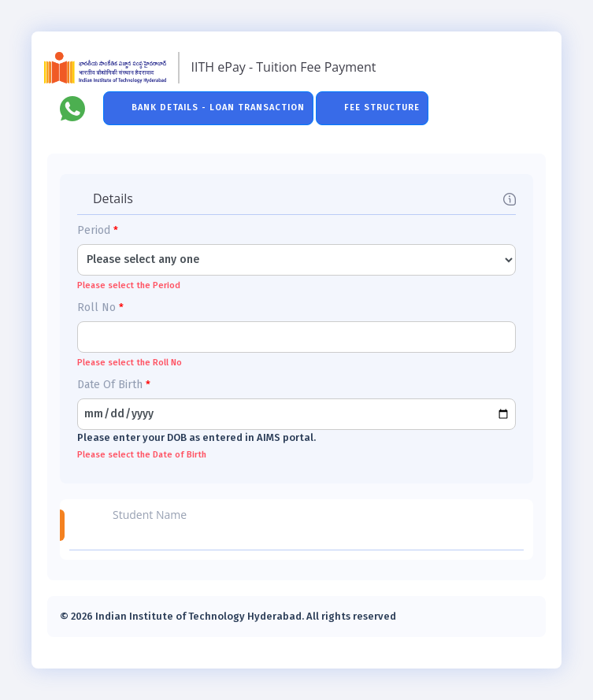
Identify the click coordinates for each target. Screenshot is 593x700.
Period (98, 230)
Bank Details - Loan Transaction (218, 107)
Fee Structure (382, 107)
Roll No (100, 307)
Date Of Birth (114, 385)
